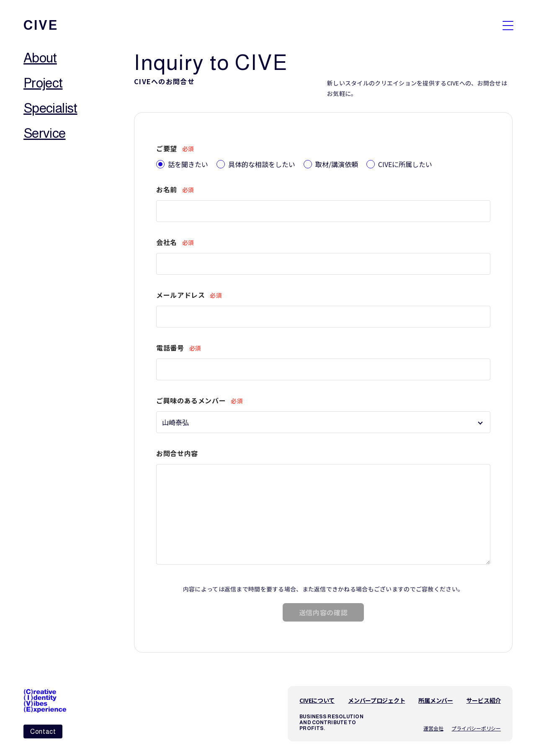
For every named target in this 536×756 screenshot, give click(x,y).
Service (45, 133)
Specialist (50, 108)
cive (41, 25)
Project (43, 83)
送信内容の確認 (323, 609)
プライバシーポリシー (476, 725)
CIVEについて (317, 697)
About (40, 58)
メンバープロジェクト (376, 697)
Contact (43, 731)
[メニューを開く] (508, 25)
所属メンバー (435, 697)
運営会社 (433, 725)
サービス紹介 (484, 697)
